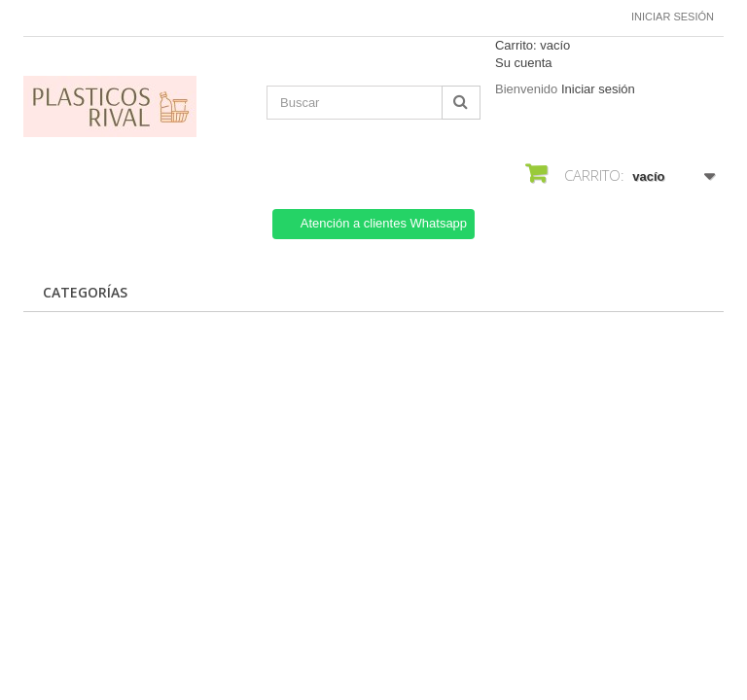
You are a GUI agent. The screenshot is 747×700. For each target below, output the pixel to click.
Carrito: (533, 45)
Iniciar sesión (673, 17)
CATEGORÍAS (85, 292)
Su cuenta (524, 63)
